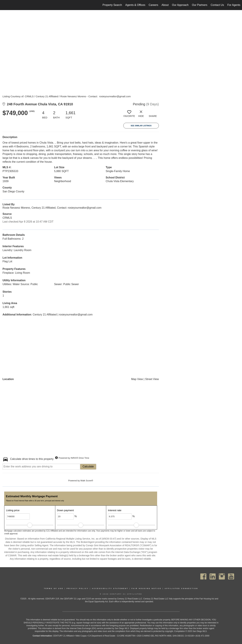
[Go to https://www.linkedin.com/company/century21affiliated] (213, 576)
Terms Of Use (54, 588)
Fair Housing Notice (147, 588)
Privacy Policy (78, 588)
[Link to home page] (4, 5)
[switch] (129, 115)
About (165, 5)
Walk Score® (87, 481)
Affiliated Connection (181, 588)
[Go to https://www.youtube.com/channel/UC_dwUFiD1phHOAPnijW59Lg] (231, 576)
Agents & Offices (135, 5)
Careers (153, 5)
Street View (152, 379)
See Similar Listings (141, 126)
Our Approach (180, 5)
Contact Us (217, 5)
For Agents (234, 5)
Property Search (112, 5)
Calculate (88, 466)
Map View (137, 379)
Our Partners (200, 5)
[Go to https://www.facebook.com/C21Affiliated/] (203, 576)
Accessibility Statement (110, 588)
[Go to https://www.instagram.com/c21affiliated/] (222, 576)
